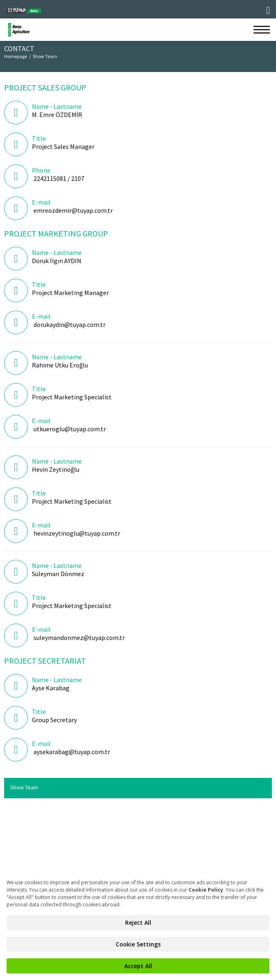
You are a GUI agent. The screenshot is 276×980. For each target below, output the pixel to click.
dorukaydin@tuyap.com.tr (70, 324)
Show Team (45, 56)
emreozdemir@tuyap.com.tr (73, 210)
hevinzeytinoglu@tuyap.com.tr (77, 533)
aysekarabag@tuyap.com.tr (72, 752)
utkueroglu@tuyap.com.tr (70, 429)
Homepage (16, 56)
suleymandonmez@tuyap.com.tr (79, 638)
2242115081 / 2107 (59, 178)
